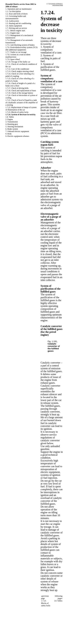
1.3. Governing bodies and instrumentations (16, 17)
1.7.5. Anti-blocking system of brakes (20, 45)
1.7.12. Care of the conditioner (17, 69)
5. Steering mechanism (14, 127)
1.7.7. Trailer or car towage (16, 52)
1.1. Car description (13, 11)
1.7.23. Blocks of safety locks (17, 112)
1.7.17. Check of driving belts (17, 88)
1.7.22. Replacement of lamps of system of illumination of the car (21, 109)
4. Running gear (12, 124)
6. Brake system (12, 129)
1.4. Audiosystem (12, 21)
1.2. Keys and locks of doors (17, 14)
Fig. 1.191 (52, 341)
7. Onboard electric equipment (17, 131)
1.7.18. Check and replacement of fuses (21, 91)
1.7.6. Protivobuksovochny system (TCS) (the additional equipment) (22, 49)
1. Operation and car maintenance (19, 9)
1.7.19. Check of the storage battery (19, 93)
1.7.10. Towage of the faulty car (18, 62)
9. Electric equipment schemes (17, 136)
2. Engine (9, 119)
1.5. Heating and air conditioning (18, 23)
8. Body (9, 134)
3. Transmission (12, 122)
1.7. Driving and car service (16, 28)
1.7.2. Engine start (13, 33)
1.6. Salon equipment (14, 26)
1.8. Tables (10, 117)
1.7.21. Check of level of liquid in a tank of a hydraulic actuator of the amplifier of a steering (22, 103)
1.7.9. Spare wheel (13, 59)
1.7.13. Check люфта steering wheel (20, 71)
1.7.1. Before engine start (15, 31)
